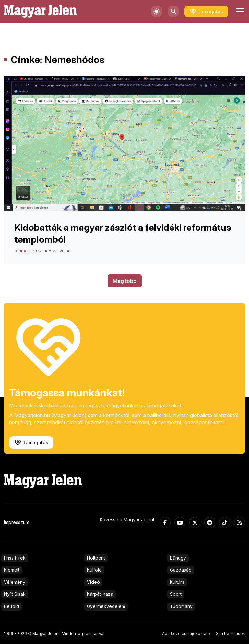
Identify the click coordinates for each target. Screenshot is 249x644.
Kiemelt (12, 570)
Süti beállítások (231, 633)
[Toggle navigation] (239, 11)
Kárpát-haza (100, 594)
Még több (125, 281)
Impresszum (17, 522)
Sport (176, 594)
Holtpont (96, 558)
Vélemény (15, 582)
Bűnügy (178, 558)
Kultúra (177, 582)
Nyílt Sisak (15, 594)
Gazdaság (181, 570)
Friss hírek (15, 558)
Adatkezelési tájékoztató (186, 633)
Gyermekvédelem (106, 606)
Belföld (12, 606)
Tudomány (181, 606)
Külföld (94, 570)
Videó (93, 582)
